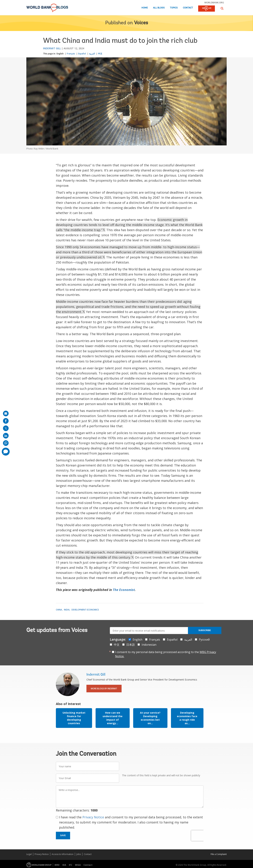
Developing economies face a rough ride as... (187, 718)
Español (82, 54)
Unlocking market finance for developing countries (74, 718)
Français (71, 54)
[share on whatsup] (6, 443)
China (59, 610)
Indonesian (149, 645)
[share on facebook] (6, 421)
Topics (174, 8)
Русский (204, 640)
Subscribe (205, 630)
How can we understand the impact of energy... (113, 718)
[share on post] (6, 428)
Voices (141, 23)
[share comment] (6, 452)
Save (63, 835)
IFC (71, 865)
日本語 (131, 645)
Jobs (79, 854)
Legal (29, 854)
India (67, 610)
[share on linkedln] (6, 436)
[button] (222, 8)
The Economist (124, 590)
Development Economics (85, 610)
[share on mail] (6, 413)
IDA (64, 865)
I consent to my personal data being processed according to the (166, 654)
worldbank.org (214, 2)
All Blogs (159, 8)
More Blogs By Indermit (104, 689)
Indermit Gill (52, 48)
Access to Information (63, 854)
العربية (92, 54)
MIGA (78, 865)
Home (145, 8)
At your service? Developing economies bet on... (150, 718)
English (60, 54)
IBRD (57, 865)
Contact (188, 8)
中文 (100, 54)
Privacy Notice (93, 817)
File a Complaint (219, 854)
